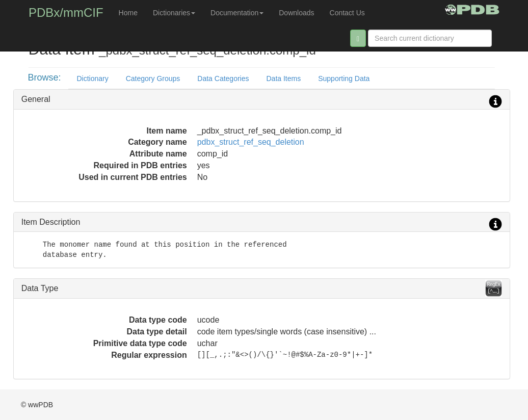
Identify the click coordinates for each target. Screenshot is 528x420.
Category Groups (153, 78)
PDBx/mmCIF (66, 12)
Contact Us (347, 13)
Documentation (237, 13)
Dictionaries (174, 13)
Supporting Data (344, 78)
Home (128, 13)
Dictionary (92, 78)
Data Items (283, 78)
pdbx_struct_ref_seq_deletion (251, 142)
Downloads (296, 13)
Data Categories (223, 78)
